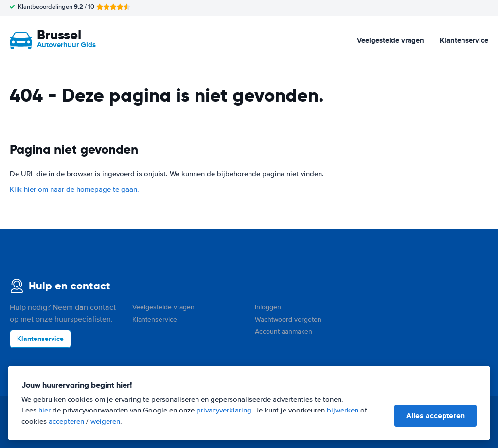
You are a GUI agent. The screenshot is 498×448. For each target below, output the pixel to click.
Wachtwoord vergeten (288, 319)
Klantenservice (464, 40)
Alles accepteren (436, 416)
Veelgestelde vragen (391, 40)
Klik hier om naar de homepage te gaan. (74, 189)
